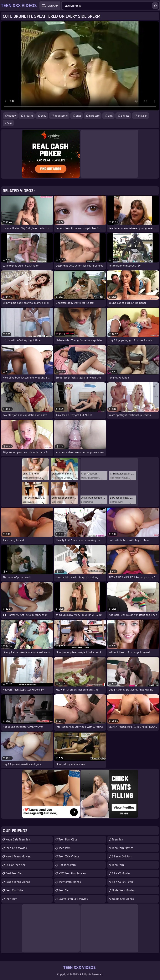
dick (110, 116)
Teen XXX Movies (16, 848)
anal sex (142, 116)
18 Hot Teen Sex (15, 865)
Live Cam (53, 6)
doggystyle (61, 116)
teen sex (117, 839)
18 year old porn (122, 856)
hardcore (94, 116)
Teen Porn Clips (68, 839)
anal (78, 116)
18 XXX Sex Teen (122, 882)
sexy (44, 116)
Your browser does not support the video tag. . (80, 66)
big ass (125, 116)
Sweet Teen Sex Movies (73, 899)
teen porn (11, 899)
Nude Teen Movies (123, 890)
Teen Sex (64, 890)
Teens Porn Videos (70, 882)
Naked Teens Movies (18, 856)
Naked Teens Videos (18, 882)
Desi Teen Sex (14, 873)
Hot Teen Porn (67, 865)
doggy (12, 116)
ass (10, 123)
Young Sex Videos (123, 899)
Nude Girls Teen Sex (18, 839)
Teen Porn (65, 848)
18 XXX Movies (121, 873)
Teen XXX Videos (69, 856)
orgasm (28, 116)
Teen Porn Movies (123, 848)
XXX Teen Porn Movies (72, 873)
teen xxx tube (14, 890)
